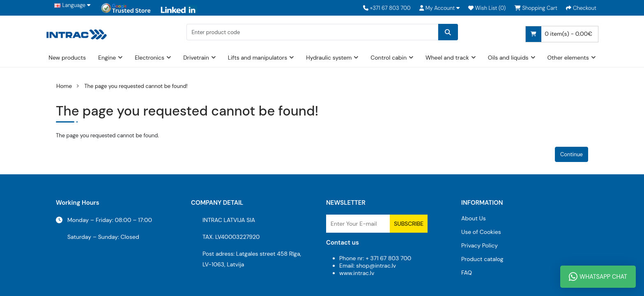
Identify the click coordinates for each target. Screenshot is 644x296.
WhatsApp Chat (598, 277)
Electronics (149, 58)
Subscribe (409, 224)
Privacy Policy (480, 245)
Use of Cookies (481, 232)
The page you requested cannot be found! (136, 86)
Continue (572, 154)
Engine (107, 58)
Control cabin (389, 58)
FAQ (467, 273)
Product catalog (482, 259)
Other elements (568, 58)
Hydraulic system (329, 58)
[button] (439, 8)
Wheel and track (447, 58)
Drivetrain (196, 58)
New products (67, 58)
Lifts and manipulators (258, 58)
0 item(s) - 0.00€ (559, 34)
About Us (474, 218)
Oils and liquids (508, 58)
